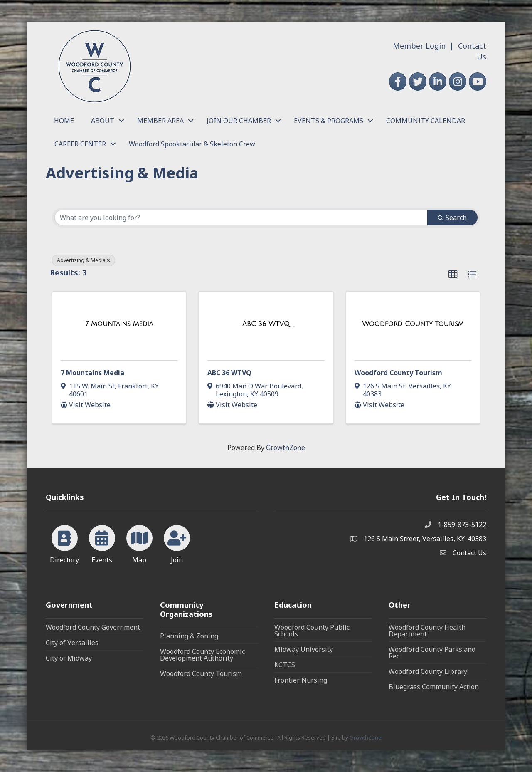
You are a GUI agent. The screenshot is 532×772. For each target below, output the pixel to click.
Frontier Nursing (301, 680)
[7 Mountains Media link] (119, 324)
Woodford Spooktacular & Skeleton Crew (192, 144)
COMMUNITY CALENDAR (426, 121)
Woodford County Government (93, 627)
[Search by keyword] (241, 218)
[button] (453, 275)
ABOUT (103, 121)
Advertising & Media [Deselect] (84, 260)
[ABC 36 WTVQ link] (266, 324)
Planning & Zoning (189, 636)
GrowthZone (286, 448)
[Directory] (65, 543)
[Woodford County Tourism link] (413, 324)
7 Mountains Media (92, 373)
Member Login (419, 46)
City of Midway (69, 658)
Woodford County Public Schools (312, 631)
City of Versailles (72, 643)
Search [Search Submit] (452, 218)
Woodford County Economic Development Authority (202, 655)
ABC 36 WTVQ (229, 373)
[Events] (102, 543)
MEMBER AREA (160, 121)
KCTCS (285, 665)
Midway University (304, 649)
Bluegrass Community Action (434, 687)
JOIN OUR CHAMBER (239, 121)
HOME (64, 121)
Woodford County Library (428, 671)
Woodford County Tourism (398, 373)
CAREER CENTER (80, 144)
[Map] (139, 543)
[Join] (177, 543)
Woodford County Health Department (427, 631)
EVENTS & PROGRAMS (329, 121)
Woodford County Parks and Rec (432, 653)
